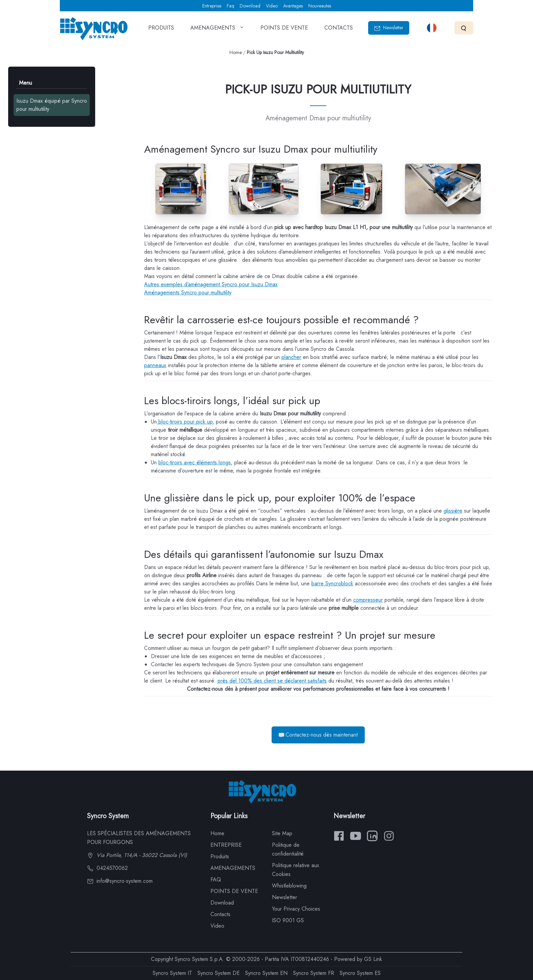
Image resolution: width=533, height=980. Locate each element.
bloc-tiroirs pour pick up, (185, 422)
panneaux (155, 365)
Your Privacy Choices (296, 909)
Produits (220, 856)
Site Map (282, 833)
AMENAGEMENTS (217, 30)
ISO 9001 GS (288, 920)
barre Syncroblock (332, 583)
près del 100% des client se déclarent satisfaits (272, 681)
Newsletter (389, 28)
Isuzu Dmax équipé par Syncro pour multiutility (52, 105)
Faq (230, 6)
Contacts (220, 914)
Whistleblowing (289, 886)
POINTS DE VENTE (284, 30)
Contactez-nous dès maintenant (318, 735)
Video (272, 6)
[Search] (464, 28)
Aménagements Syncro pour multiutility (188, 293)
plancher (291, 357)
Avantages (293, 6)
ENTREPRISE (226, 845)
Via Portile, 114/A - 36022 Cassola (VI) (137, 855)
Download (250, 6)
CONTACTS (339, 30)
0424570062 (107, 868)
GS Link (373, 959)
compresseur (368, 600)
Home (236, 52)
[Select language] (432, 28)
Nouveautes (320, 6)
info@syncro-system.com (120, 881)
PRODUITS (161, 30)
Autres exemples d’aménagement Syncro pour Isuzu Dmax (211, 284)
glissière (453, 511)
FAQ (216, 880)
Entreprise (212, 6)
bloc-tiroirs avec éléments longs (195, 462)
